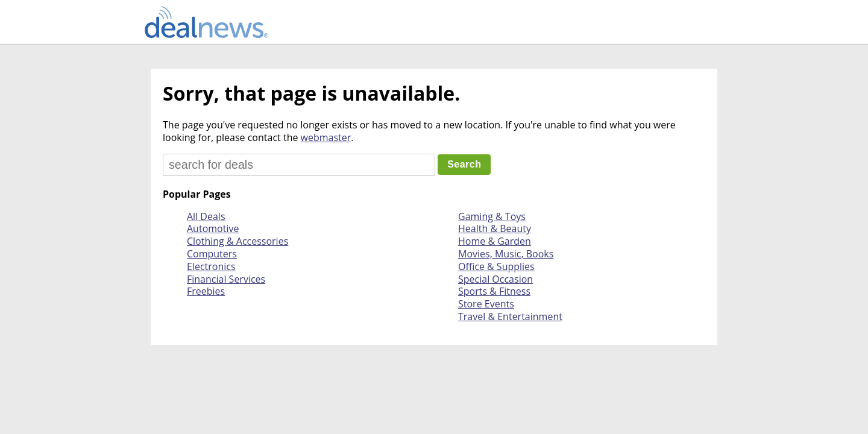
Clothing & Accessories (237, 241)
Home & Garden (495, 241)
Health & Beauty (495, 228)
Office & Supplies (496, 266)
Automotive (213, 228)
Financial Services (226, 279)
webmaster (326, 137)
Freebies (206, 291)
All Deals (206, 216)
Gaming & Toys (492, 216)
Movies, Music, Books (506, 254)
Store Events (486, 304)
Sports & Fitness (494, 291)
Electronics (211, 266)
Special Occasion (495, 279)
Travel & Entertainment (510, 316)
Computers (212, 254)
